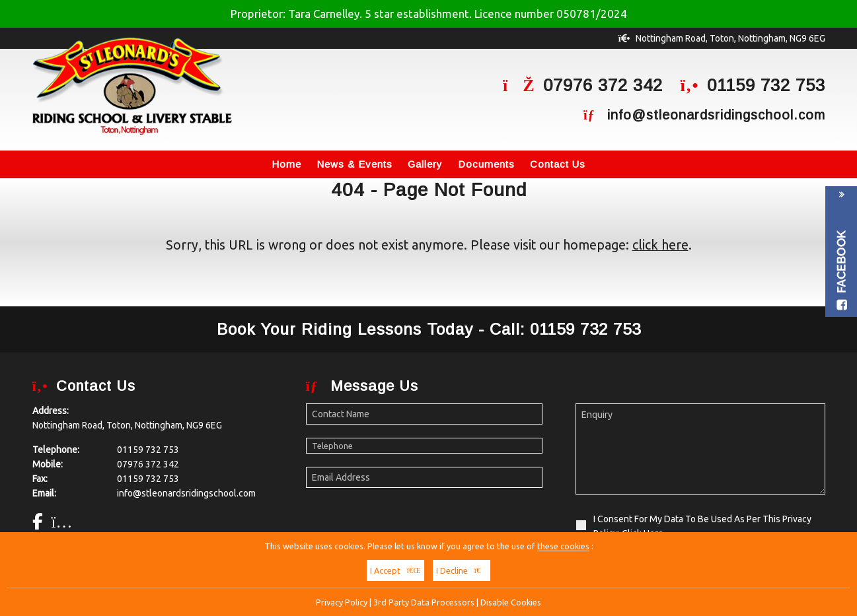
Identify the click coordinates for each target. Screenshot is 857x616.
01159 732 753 (766, 85)
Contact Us (558, 164)
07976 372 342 (603, 85)
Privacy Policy (342, 602)
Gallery (425, 164)
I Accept (395, 570)
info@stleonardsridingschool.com (716, 115)
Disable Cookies (511, 602)
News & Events (354, 164)
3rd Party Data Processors (424, 602)
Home (286, 164)
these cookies (563, 546)
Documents (486, 164)
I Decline (462, 570)
